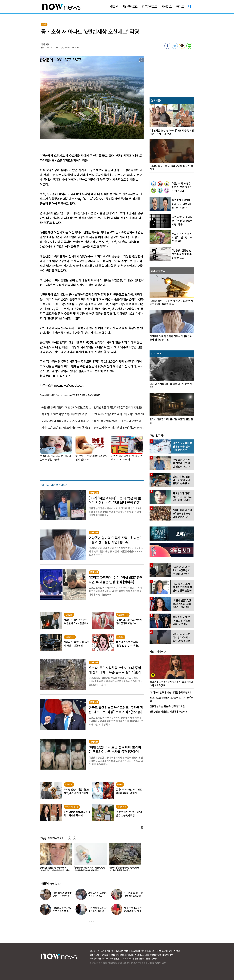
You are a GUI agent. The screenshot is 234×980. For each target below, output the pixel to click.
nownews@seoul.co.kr (69, 385)
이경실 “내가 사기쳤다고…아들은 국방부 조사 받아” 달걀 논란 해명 (55, 869)
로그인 (93, 951)
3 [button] (94, 922)
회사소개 (101, 951)
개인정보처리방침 (122, 951)
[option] (55, 858)
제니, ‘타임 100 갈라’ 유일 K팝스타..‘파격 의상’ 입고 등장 (134, 911)
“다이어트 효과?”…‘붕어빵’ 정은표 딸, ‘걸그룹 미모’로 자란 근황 (133, 896)
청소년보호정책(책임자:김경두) (142, 951)
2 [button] (92, 922)
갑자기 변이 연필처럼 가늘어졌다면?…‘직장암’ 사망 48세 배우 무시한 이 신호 (89, 870)
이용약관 (110, 951)
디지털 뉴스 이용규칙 (164, 951)
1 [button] (90, 922)
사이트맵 (177, 951)
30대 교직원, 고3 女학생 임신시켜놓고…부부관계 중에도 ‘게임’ (98, 896)
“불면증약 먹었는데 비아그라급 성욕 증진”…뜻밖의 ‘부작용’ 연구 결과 (124, 869)
